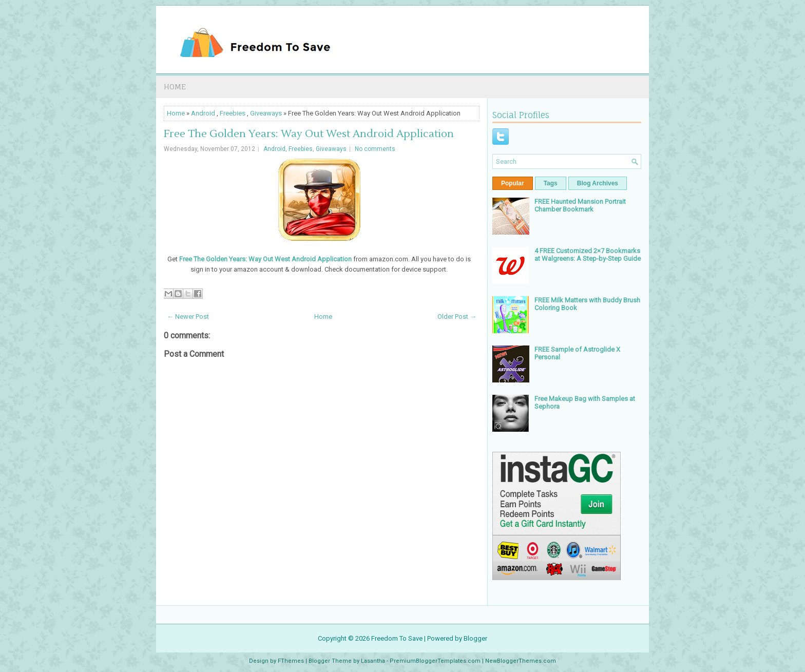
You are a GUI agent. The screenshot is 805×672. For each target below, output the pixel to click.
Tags (551, 183)
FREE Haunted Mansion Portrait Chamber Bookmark (580, 205)
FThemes (291, 661)
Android (203, 113)
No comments (375, 149)
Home (175, 87)
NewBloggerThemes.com (521, 661)
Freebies (233, 113)
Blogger (475, 638)
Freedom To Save (397, 638)
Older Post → (457, 316)
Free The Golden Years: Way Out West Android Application (309, 134)
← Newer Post (188, 316)
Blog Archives (598, 183)
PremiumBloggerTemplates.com (435, 661)
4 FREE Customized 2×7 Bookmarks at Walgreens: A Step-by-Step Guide (588, 255)
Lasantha (373, 661)
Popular (513, 183)
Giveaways (266, 113)
